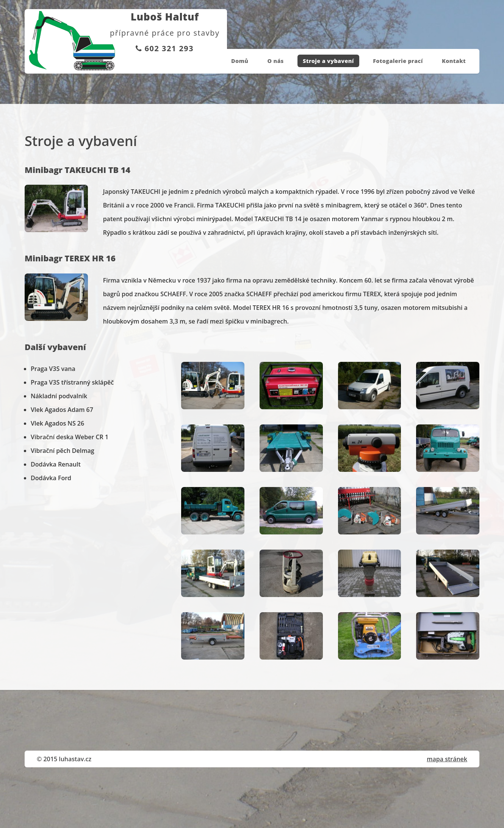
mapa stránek (447, 759)
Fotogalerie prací (398, 61)
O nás (276, 61)
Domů (240, 61)
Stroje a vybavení (328, 61)
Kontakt (454, 61)
